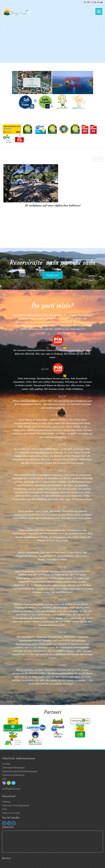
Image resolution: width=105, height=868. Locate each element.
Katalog (6, 802)
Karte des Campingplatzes (16, 805)
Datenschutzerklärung (13, 775)
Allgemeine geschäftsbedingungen (20, 771)
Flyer (5, 809)
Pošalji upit (52, 275)
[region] (52, 31)
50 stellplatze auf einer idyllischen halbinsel (52, 206)
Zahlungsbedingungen (13, 768)
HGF (4, 779)
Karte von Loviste (11, 813)
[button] (4, 31)
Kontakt (6, 764)
